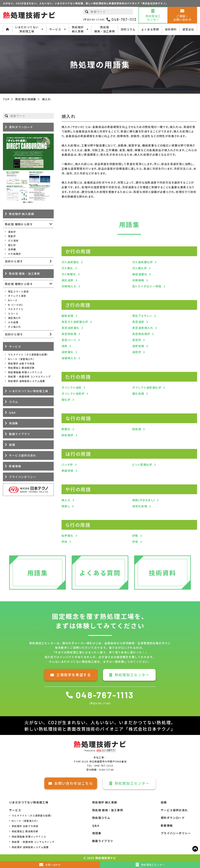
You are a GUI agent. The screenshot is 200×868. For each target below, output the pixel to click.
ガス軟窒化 (69, 274)
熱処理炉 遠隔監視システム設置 (26, 381)
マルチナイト (16, 309)
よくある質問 (150, 29)
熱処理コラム (101, 818)
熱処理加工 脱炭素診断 (21, 368)
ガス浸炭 (13, 240)
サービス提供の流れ (23, 455)
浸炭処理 (138, 346)
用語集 (13, 423)
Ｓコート (13, 313)
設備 (12, 445)
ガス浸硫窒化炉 (143, 262)
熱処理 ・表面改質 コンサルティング (29, 376)
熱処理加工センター (129, 675)
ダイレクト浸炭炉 (73, 394)
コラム (13, 402)
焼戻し (66, 506)
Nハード (13, 300)
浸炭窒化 (68, 352)
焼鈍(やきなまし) (144, 500)
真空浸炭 (138, 322)
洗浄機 (12, 249)
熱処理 (137, 429)
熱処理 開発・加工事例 (24, 274)
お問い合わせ (50, 865)
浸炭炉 (137, 352)
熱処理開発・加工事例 (105, 29)
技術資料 (171, 29)
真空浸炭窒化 (71, 328)
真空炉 (137, 340)
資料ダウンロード (21, 127)
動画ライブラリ (20, 434)
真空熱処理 (69, 334)
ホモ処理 (13, 322)
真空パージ (69, 340)
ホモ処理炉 (14, 254)
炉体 (135, 542)
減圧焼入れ (14, 318)
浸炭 (65, 346)
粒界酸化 (68, 536)
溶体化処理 (140, 506)
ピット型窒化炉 (142, 465)
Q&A (12, 412)
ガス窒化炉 (140, 268)
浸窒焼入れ (69, 358)
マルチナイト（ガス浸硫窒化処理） (29, 354)
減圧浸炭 (68, 280)
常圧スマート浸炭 (18, 291)
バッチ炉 (67, 465)
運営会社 (188, 29)
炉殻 (135, 536)
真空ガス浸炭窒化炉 (75, 322)
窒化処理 (138, 394)
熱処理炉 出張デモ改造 (21, 363)
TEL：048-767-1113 (100, 765)
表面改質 (68, 471)
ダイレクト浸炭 (72, 387)
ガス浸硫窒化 (70, 262)
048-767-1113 (121, 19)
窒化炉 (66, 400)
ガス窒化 (67, 268)
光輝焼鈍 (138, 280)
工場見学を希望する (71, 675)
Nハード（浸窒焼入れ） (22, 359)
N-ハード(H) (15, 305)
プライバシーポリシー (176, 833)
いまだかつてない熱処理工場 (29, 29)
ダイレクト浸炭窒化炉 (147, 387)
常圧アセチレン (142, 316)
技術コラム (128, 29)
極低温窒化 (140, 274)
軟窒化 (66, 429)
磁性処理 (68, 316)
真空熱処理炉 (141, 334)
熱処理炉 (68, 435)
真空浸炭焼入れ (143, 328)
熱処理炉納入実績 (80, 29)
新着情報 (15, 466)
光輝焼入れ (69, 286)
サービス (58, 29)
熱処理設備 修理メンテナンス (25, 372)
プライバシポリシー (23, 477)
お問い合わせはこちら (71, 783)
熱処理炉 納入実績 (21, 214)
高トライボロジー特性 (147, 286)
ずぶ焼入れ (14, 327)
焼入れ (66, 500)
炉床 (65, 542)
